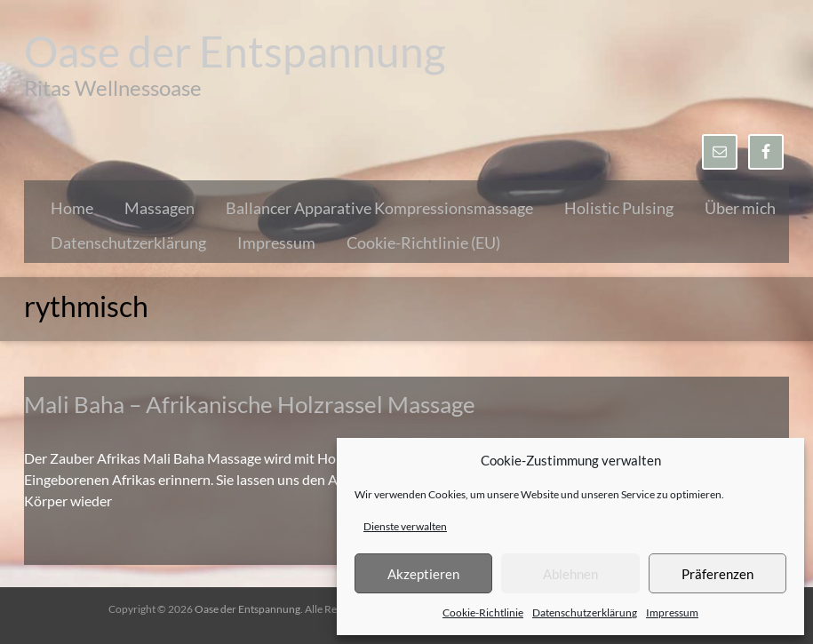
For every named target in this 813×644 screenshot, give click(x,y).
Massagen (159, 208)
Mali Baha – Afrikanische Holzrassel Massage (250, 404)
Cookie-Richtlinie (483, 612)
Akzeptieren (423, 574)
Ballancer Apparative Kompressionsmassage (379, 208)
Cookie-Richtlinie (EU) (423, 242)
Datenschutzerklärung (585, 612)
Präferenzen (717, 574)
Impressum (672, 612)
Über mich (740, 208)
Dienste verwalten (405, 526)
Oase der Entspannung (235, 51)
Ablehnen (570, 574)
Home (72, 208)
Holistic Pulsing (619, 208)
